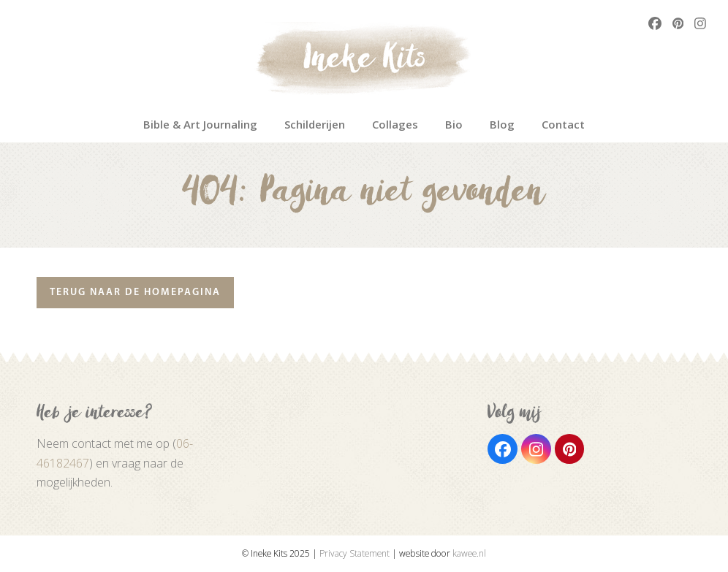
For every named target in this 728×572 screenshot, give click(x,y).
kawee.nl (469, 553)
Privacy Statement (354, 553)
